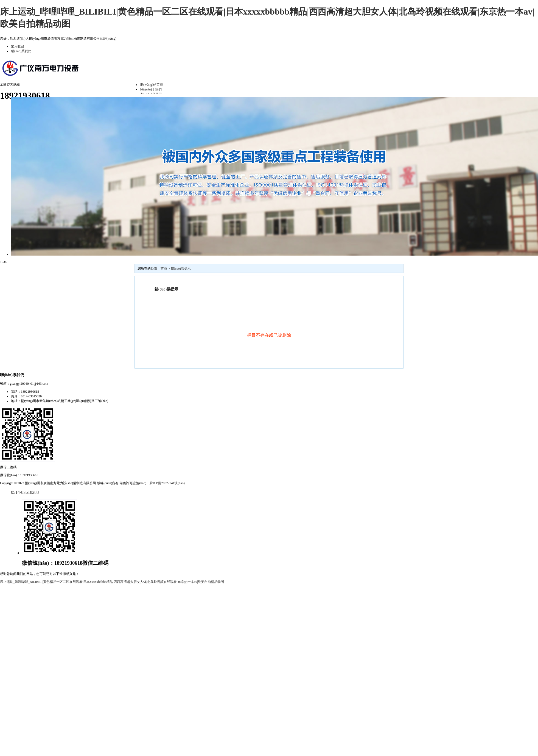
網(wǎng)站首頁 (152, 85)
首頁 (164, 268)
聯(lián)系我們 (21, 51)
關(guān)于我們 (151, 89)
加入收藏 (18, 46)
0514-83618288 (25, 492)
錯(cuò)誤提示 (181, 268)
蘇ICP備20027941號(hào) (167, 483)
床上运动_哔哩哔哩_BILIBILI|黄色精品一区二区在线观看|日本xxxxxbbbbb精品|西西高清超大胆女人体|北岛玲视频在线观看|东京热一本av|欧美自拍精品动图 (112, 582)
